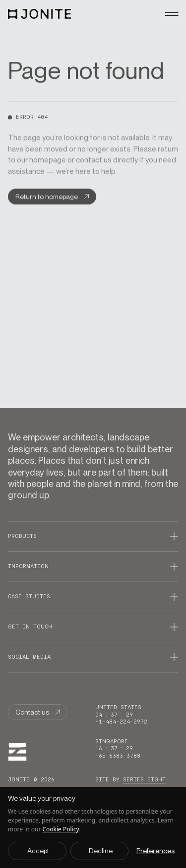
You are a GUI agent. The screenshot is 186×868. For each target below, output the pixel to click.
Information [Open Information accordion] (28, 566)
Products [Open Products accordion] (22, 536)
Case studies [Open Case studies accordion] (29, 597)
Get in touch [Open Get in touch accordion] (30, 627)
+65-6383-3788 (118, 756)
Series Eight (144, 780)
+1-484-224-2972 (121, 722)
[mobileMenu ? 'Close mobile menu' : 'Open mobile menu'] (171, 14)
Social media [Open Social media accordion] (29, 657)
